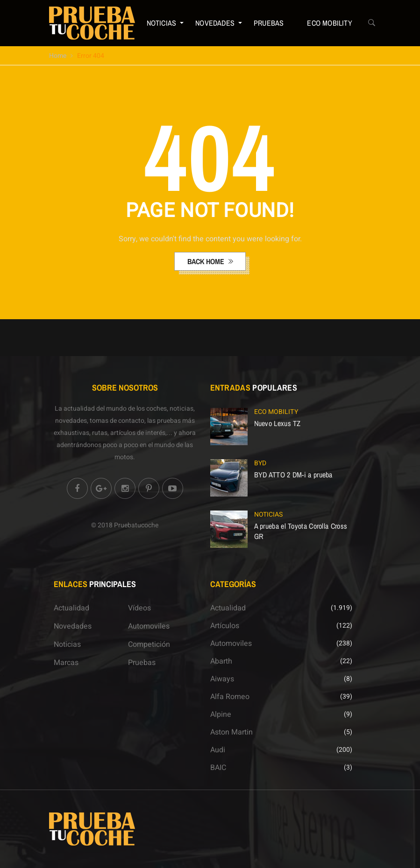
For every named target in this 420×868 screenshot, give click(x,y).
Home (58, 56)
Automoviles (149, 626)
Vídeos (139, 608)
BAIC (218, 768)
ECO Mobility (329, 23)
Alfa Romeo (230, 697)
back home (207, 261)
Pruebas (269, 23)
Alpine (221, 714)
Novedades (215, 23)
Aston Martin (231, 732)
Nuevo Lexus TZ (278, 423)
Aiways (222, 679)
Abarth (221, 661)
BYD (260, 463)
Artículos (225, 626)
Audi (218, 750)
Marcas (66, 663)
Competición (149, 644)
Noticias (162, 23)
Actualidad (71, 608)
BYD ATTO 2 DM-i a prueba (293, 475)
